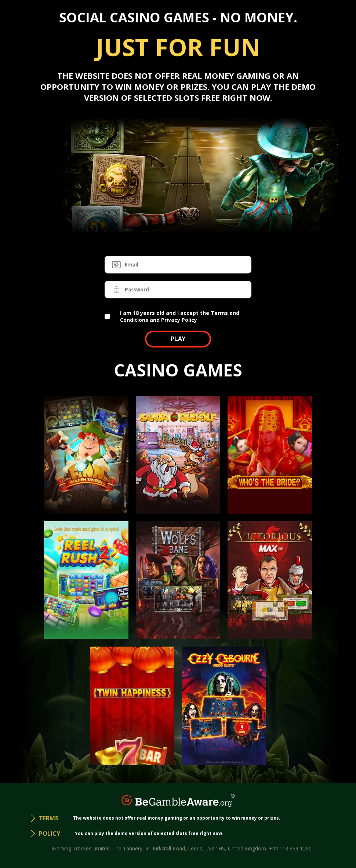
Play (178, 339)
